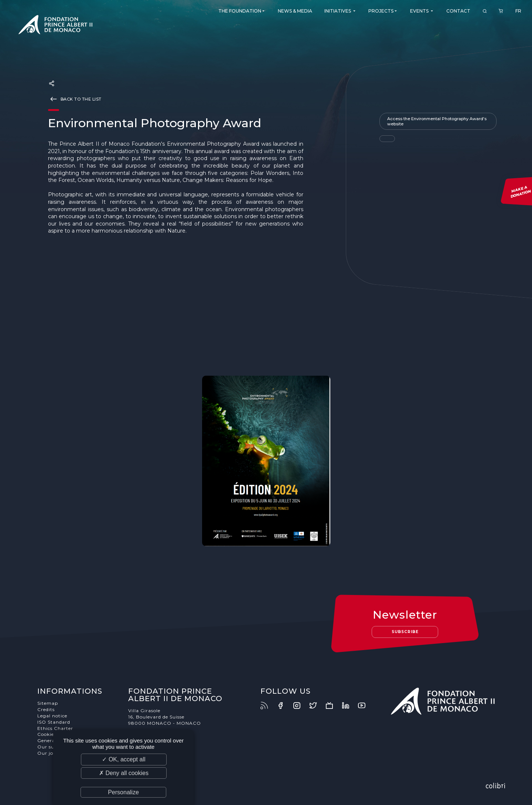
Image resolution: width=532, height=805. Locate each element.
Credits (46, 709)
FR (518, 11)
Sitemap (48, 703)
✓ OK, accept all (124, 759)
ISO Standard (54, 722)
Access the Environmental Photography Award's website (437, 121)
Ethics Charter (55, 728)
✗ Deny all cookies (124, 773)
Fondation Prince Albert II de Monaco (55, 26)
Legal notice (52, 716)
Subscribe (405, 632)
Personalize (123, 792)
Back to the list (75, 99)
